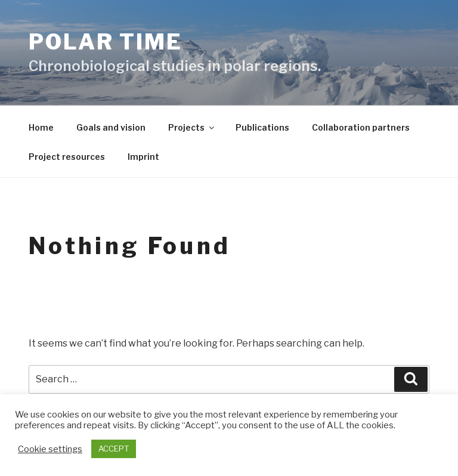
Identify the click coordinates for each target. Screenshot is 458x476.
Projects (192, 127)
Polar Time (106, 42)
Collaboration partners (361, 127)
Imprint (143, 157)
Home (41, 127)
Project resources (67, 157)
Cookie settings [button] (50, 449)
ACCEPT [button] (114, 449)
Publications (262, 127)
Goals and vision (111, 127)
